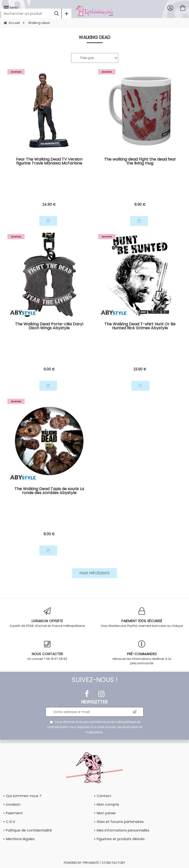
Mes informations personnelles (123, 830)
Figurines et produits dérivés (121, 839)
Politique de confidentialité (29, 830)
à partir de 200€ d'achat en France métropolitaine (47, 618)
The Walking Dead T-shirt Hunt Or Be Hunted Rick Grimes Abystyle (140, 326)
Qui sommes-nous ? (24, 796)
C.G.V (10, 822)
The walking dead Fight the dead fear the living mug (140, 162)
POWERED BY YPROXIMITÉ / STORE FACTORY (94, 863)
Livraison (13, 804)
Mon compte (108, 804)
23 (140, 369)
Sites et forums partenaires (120, 822)
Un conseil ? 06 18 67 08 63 (47, 651)
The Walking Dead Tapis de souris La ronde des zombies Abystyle (49, 491)
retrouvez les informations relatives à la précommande (142, 653)
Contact (104, 796)
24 (49, 204)
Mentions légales (20, 839)
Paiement (14, 813)
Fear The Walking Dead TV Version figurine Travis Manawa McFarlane (49, 162)
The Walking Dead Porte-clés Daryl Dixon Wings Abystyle (49, 326)
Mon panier (106, 813)
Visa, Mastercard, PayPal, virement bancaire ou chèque (142, 618)
